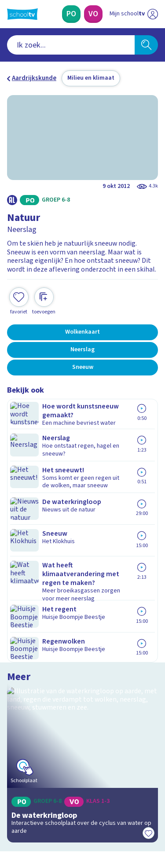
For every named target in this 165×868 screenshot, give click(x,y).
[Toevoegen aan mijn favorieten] (19, 292)
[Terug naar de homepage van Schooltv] (22, 14)
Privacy (20, 657)
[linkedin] (50, 808)
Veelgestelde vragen (42, 633)
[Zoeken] (146, 45)
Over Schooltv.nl (37, 645)
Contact (22, 621)
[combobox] (71, 45)
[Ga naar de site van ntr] (125, 827)
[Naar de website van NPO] (153, 14)
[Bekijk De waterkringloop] (82, 447)
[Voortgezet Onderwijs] (93, 14)
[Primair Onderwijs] (71, 14)
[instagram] (31, 808)
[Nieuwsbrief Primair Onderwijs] (83, 722)
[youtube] (70, 808)
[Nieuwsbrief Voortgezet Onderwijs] (83, 747)
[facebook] (11, 808)
